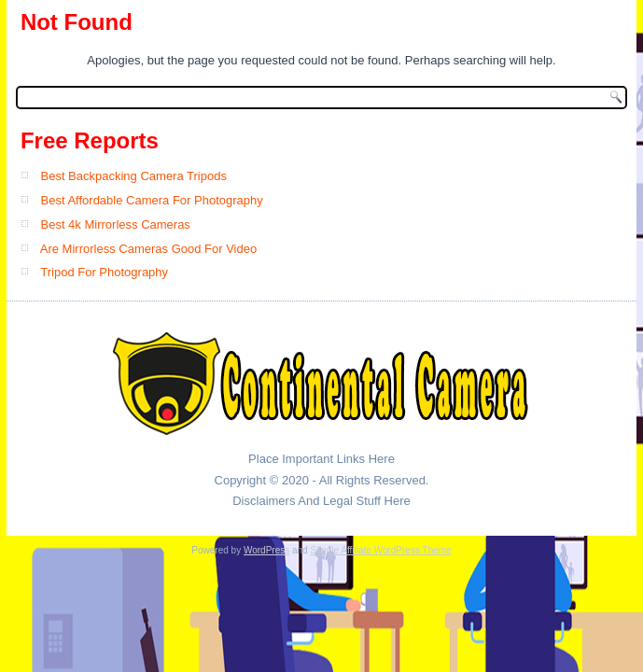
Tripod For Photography (104, 272)
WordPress (266, 550)
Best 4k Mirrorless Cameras (116, 224)
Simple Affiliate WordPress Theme (380, 550)
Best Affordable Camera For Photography (152, 200)
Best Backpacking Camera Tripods (134, 176)
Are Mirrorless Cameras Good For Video (148, 249)
